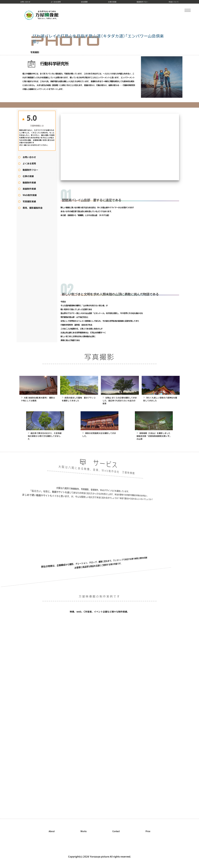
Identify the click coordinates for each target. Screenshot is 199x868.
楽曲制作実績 (28, 189)
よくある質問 (56, 2)
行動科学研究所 (48, 64)
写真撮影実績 (28, 201)
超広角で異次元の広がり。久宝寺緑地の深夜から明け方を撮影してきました (45, 436)
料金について (174, 2)
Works (84, 831)
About (52, 831)
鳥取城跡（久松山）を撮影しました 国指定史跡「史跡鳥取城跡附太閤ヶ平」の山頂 (154, 436)
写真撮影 (35, 52)
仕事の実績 (112, 2)
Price (148, 831)
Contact (116, 831)
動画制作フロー (142, 2)
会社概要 (84, 2)
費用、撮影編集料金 (32, 208)
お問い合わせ (25, 2)
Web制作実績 (29, 195)
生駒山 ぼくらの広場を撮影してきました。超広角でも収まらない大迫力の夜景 (120, 401)
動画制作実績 (28, 183)
